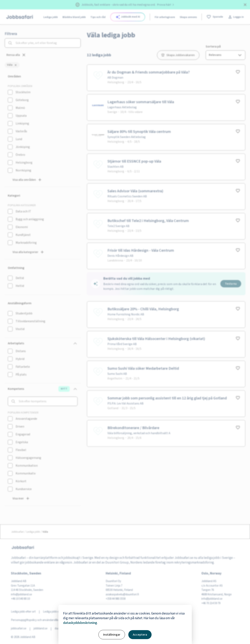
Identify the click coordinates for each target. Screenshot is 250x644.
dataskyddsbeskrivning (80, 623)
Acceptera (140, 635)
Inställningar (112, 635)
